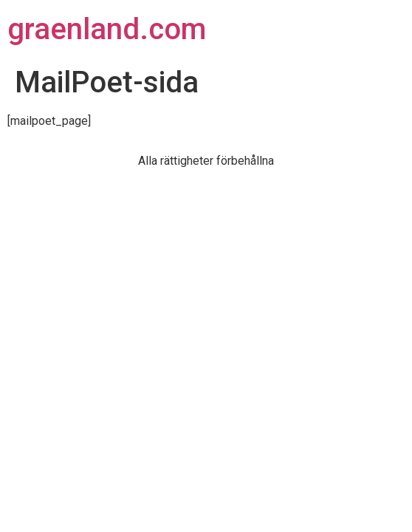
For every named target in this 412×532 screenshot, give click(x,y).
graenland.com (107, 29)
